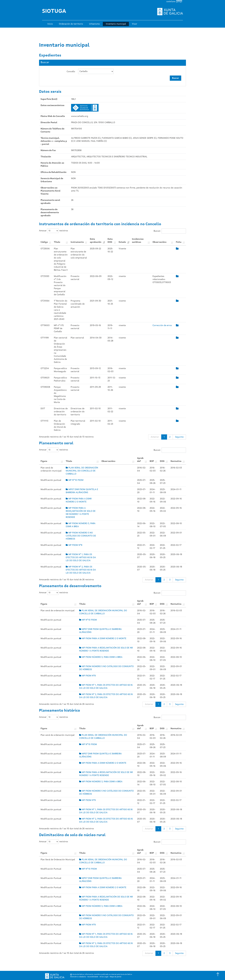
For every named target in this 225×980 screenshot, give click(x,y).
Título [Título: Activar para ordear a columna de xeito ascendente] (57, 242)
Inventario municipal (116, 24)
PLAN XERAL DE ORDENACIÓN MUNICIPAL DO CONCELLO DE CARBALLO (82, 471)
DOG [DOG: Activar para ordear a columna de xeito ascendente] (162, 461)
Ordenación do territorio (71, 24)
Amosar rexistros (54, 231)
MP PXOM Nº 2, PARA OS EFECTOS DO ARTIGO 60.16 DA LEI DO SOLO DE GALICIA (81, 570)
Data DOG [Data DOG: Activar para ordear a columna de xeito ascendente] (110, 241)
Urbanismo (94, 24)
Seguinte (179, 437)
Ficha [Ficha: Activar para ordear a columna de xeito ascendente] (179, 242)
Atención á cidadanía (78, 977)
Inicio (50, 24)
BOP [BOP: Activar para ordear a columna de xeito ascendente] (152, 461)
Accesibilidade (93, 977)
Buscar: (170, 231)
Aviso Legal (104, 977)
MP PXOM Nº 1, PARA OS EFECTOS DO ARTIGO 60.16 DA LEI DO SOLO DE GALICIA (81, 558)
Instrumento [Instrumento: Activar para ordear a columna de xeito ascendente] (77, 242)
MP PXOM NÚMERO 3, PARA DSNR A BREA (101, 657)
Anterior (155, 437)
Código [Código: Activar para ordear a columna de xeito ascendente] (44, 242)
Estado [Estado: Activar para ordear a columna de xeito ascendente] (122, 242)
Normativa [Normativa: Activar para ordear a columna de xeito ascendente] (176, 461)
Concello (71, 72)
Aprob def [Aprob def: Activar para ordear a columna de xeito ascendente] (140, 460)
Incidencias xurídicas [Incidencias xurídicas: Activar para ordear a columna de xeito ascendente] (138, 241)
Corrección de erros (162, 325)
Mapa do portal (116, 977)
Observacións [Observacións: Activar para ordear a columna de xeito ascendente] (159, 242)
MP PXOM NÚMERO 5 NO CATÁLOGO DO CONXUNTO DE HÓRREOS (81, 536)
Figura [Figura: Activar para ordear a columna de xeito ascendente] (44, 461)
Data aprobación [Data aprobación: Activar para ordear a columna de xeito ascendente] (96, 241)
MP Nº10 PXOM (75, 480)
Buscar (175, 78)
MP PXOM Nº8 (74, 545)
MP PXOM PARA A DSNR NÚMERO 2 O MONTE (103, 639)
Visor (135, 24)
